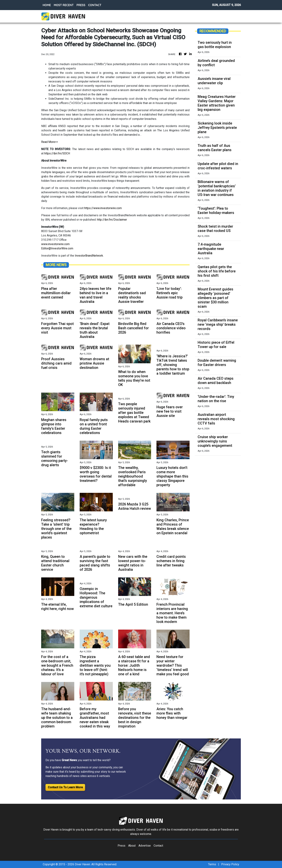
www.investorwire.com (55, 244)
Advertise (145, 846)
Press (121, 846)
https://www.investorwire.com (103, 208)
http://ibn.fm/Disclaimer (112, 220)
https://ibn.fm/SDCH (57, 153)
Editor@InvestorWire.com (57, 248)
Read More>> (50, 142)
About (132, 846)
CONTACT (95, 5)
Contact (158, 846)
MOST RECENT (64, 5)
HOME (47, 5)
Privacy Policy (230, 864)
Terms (212, 864)
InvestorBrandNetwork (89, 256)
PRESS (81, 5)
